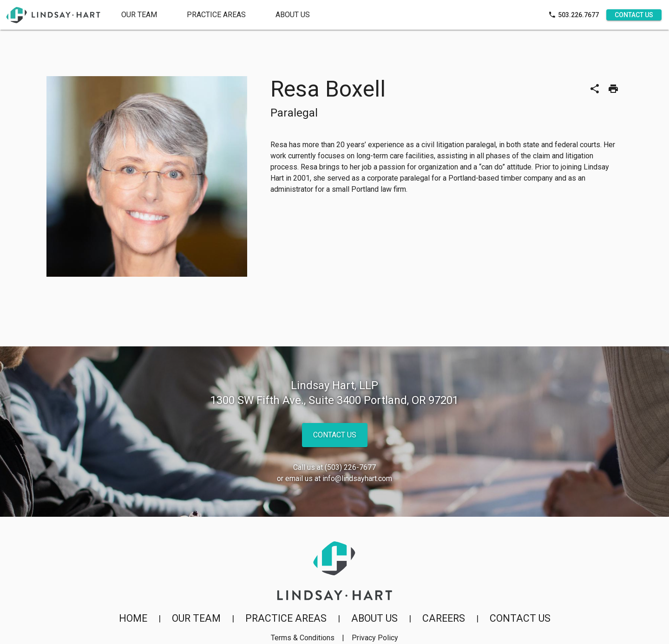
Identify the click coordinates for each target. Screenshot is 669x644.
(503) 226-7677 (350, 467)
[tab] (216, 15)
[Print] (613, 89)
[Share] (595, 89)
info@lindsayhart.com (357, 478)
